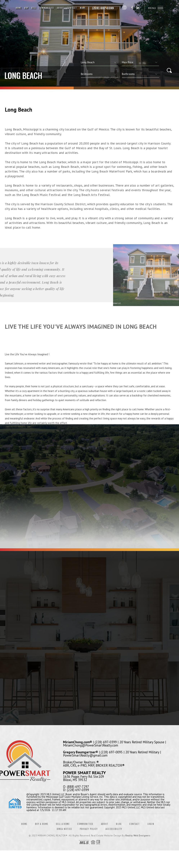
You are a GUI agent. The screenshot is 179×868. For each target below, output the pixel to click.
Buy (26, 8)
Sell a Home (63, 824)
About (61, 8)
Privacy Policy (89, 829)
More (83, 8)
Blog (119, 824)
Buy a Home (42, 824)
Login (151, 824)
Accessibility (114, 829)
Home (19, 8)
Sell (34, 8)
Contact (72, 8)
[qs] (140, 62)
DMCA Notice (64, 829)
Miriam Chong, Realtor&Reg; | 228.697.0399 (104, 8)
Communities (46, 8)
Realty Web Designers (138, 836)
